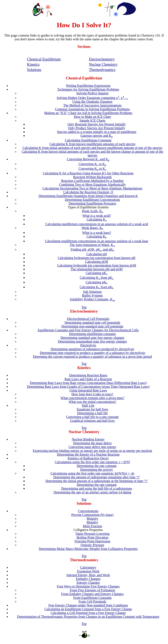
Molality (92, 522)
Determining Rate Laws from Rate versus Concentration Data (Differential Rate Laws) (88, 383)
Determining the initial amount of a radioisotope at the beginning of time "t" (97, 481)
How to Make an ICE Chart (92, 117)
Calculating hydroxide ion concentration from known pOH (97, 265)
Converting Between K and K (88, 159)
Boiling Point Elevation (92, 537)
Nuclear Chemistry (103, 64)
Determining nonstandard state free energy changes (92, 341)
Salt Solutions (92, 292)
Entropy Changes (88, 583)
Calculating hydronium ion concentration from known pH (97, 258)
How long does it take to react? (92, 394)
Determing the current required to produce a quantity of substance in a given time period (92, 357)
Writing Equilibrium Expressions (88, 86)
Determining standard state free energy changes (92, 338)
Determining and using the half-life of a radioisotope (96, 488)
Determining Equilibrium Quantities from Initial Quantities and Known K (88, 196)
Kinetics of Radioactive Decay (88, 458)
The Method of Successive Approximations (92, 105)
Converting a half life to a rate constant (92, 417)
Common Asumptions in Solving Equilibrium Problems (92, 109)
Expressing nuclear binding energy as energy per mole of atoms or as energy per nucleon (92, 451)
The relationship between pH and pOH (96, 269)
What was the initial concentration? (93, 402)
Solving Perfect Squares (92, 93)
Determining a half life (92, 413)
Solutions (34, 70)
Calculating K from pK (97, 278)
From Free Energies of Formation (93, 590)
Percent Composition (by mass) (92, 515)
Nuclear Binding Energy (88, 439)
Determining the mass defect (92, 443)
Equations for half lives (92, 409)
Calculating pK (96, 273)
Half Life (88, 405)
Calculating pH (96, 254)
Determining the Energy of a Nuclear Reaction (88, 454)
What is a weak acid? (97, 216)
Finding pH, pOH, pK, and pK (92, 249)
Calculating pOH (97, 262)
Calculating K (96, 219)
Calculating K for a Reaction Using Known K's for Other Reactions (88, 173)
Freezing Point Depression (92, 541)
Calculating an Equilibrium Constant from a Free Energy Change (88, 609)
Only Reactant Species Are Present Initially (97, 124)
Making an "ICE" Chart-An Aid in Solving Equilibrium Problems (88, 113)
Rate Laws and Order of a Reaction (88, 379)
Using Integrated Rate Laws (88, 390)
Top (84, 307)
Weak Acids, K (92, 211)
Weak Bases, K (92, 228)
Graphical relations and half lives (92, 421)
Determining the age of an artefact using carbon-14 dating (93, 492)
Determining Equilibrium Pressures (93, 203)
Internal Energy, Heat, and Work (88, 575)
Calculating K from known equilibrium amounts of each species (92, 144)
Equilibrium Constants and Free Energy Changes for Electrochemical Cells (88, 330)
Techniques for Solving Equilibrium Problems (88, 89)
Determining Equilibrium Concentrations (92, 200)
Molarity (92, 518)
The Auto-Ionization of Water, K (92, 245)
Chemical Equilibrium (44, 59)
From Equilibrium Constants (92, 598)
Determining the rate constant (97, 466)
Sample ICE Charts (92, 120)
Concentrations (88, 511)
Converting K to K (92, 164)
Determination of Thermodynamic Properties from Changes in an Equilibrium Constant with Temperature (88, 617)
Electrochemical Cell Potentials (88, 319)
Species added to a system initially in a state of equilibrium (97, 132)
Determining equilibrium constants (92, 334)
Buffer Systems (93, 295)
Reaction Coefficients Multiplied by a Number (92, 181)
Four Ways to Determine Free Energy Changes (88, 586)
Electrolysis (88, 345)
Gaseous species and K (97, 136)
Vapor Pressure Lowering (93, 534)
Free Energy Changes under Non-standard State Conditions (88, 605)
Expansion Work (88, 571)
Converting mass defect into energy (92, 447)
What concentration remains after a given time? (92, 398)
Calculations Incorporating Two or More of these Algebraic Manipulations (92, 188)
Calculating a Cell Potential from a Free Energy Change (88, 613)
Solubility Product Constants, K (92, 299)
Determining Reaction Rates (88, 375)
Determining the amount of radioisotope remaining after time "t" (97, 477)
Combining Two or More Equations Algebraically (92, 185)
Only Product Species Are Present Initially (97, 128)
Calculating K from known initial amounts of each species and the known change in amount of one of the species (92, 153)
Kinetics (33, 64)
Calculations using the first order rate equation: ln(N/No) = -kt (93, 473)
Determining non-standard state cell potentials (92, 326)
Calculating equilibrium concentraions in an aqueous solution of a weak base (96, 241)
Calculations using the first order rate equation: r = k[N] (92, 462)
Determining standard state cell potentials (92, 323)
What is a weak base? (97, 233)
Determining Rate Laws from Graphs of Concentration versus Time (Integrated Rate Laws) (88, 387)
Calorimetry (88, 567)
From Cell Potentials (92, 601)
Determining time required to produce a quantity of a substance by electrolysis (92, 353)
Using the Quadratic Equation (93, 102)
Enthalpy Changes (88, 579)
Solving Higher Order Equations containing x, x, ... (92, 98)
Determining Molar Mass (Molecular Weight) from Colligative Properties (88, 549)
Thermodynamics (102, 70)
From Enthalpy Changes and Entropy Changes (92, 594)
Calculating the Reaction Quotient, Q (88, 192)
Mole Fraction (92, 526)
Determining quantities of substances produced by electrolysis (92, 349)
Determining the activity (97, 470)
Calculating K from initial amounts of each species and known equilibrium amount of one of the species (92, 148)
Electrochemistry (102, 59)
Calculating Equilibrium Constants (88, 140)
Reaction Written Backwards (92, 177)
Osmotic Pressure (92, 545)
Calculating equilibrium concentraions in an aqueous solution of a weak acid (97, 224)
